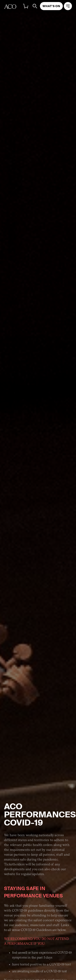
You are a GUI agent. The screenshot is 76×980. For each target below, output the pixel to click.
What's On (51, 6)
